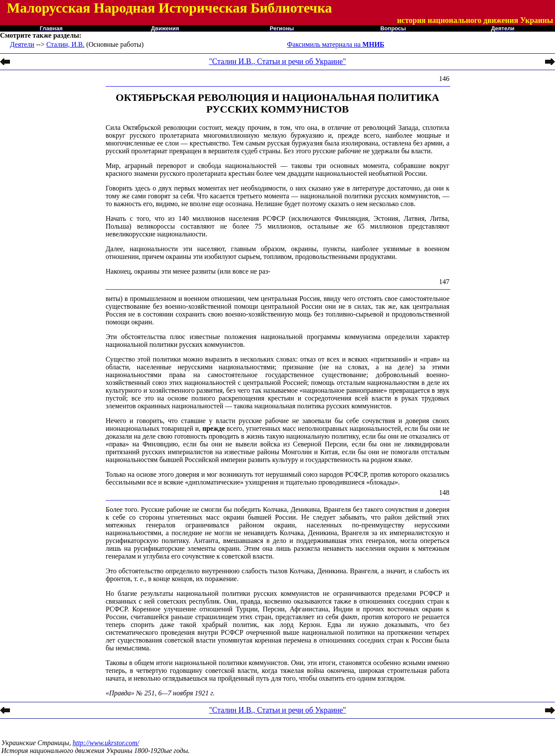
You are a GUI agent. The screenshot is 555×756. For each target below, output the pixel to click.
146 (444, 79)
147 (444, 282)
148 (444, 493)
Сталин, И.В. (65, 44)
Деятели (22, 44)
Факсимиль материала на (336, 44)
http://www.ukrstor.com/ (106, 743)
